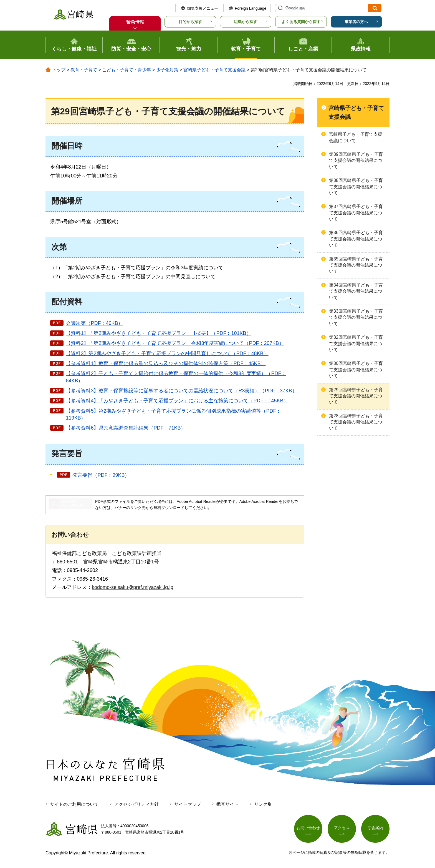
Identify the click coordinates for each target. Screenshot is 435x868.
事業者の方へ (356, 22)
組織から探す (246, 22)
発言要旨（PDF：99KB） (101, 475)
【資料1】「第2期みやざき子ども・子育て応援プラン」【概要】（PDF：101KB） (158, 333)
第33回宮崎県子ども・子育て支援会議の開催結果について (356, 317)
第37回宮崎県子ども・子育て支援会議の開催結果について (356, 213)
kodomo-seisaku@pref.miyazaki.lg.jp (132, 587)
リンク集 (263, 804)
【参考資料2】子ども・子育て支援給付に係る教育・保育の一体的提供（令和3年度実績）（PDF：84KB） (176, 377)
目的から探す (190, 22)
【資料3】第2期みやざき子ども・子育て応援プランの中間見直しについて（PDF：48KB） (167, 353)
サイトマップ (188, 804)
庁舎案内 (375, 828)
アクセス (342, 828)
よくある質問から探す (301, 22)
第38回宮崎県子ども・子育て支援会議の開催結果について (356, 187)
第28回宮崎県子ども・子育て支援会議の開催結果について (356, 422)
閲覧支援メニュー (203, 8)
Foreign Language (251, 8)
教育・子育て (84, 70)
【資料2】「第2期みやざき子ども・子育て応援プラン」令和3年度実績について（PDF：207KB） (175, 343)
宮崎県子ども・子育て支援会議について (356, 137)
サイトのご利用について (74, 804)
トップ (59, 70)
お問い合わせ (308, 828)
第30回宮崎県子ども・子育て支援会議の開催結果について (356, 370)
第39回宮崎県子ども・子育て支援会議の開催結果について (356, 160)
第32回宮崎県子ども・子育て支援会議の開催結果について (356, 343)
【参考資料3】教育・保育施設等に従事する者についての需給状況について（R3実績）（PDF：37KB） (181, 391)
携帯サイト (227, 804)
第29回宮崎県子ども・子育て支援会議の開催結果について (356, 396)
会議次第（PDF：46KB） (94, 323)
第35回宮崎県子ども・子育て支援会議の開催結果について (356, 265)
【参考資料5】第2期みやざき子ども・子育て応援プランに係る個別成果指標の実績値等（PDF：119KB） (173, 414)
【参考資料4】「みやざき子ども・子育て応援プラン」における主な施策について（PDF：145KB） (177, 401)
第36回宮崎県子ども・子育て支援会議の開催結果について (356, 239)
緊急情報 (135, 22)
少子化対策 (167, 70)
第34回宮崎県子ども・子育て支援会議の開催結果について (356, 291)
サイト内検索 (280, 8)
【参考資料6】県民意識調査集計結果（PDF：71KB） (126, 428)
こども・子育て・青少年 (127, 70)
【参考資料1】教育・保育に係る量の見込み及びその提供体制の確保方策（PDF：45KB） (166, 363)
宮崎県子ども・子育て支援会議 (214, 70)
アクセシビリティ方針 (136, 804)
